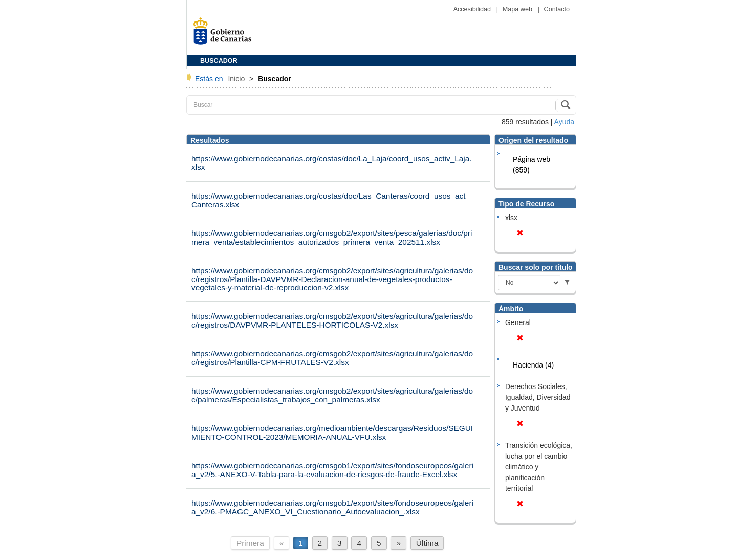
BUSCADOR (219, 61)
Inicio (237, 79)
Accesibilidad (473, 9)
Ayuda (564, 122)
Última (427, 543)
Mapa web (518, 9)
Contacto (557, 9)
